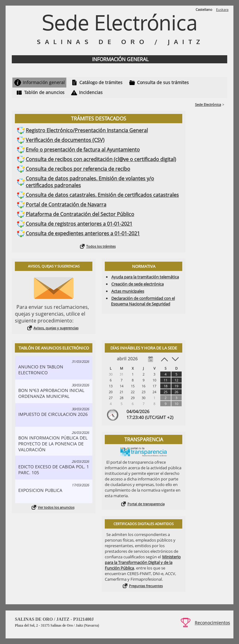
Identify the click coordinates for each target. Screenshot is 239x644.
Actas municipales (128, 291)
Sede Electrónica (208, 104)
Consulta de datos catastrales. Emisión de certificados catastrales (102, 195)
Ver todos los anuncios (56, 507)
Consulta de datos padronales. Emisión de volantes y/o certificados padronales (90, 182)
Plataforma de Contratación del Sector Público (80, 214)
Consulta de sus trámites (163, 82)
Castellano (204, 9)
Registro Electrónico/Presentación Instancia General (87, 130)
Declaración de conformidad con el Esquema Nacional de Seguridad (143, 301)
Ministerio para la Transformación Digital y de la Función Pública (143, 562)
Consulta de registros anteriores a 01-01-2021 (79, 224)
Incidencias (91, 92)
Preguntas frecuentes (146, 586)
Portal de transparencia (146, 504)
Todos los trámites (101, 246)
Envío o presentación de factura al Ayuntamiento (83, 150)
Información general (44, 82)
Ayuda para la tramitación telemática (145, 277)
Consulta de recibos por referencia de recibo (78, 169)
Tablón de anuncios (44, 92)
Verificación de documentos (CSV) (65, 140)
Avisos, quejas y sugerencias (56, 328)
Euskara (222, 9)
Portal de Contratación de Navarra (66, 205)
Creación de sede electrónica (137, 284)
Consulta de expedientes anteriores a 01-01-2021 (83, 233)
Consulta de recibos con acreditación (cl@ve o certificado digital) (101, 159)
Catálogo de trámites (101, 82)
